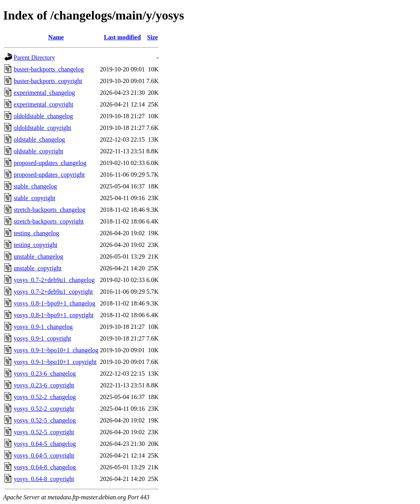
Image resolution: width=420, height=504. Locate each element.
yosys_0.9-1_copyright (42, 338)
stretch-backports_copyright (49, 221)
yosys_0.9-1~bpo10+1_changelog (56, 350)
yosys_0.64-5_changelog (45, 444)
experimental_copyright (43, 104)
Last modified (122, 37)
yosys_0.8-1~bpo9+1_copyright (54, 315)
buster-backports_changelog (49, 69)
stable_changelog (35, 186)
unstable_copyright (38, 268)
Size (152, 37)
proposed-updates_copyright (49, 175)
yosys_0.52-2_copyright (44, 409)
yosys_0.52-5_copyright (44, 432)
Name (56, 37)
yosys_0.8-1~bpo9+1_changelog (54, 303)
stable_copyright (35, 198)
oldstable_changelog (39, 139)
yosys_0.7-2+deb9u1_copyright (53, 292)
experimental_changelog (44, 93)
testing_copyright (35, 245)
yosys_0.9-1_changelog (43, 327)
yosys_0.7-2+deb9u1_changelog (54, 280)
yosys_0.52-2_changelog (45, 397)
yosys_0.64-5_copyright (44, 455)
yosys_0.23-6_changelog (45, 374)
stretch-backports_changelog (50, 210)
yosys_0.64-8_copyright (44, 479)
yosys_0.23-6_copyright (44, 385)
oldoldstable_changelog (43, 116)
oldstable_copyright (38, 151)
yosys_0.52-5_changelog (45, 420)
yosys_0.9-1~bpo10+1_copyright (55, 362)
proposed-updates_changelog (50, 163)
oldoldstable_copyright (43, 128)
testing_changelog (36, 233)
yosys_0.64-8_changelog (45, 467)
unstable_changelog (38, 256)
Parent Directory (34, 58)
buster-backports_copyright (48, 81)
